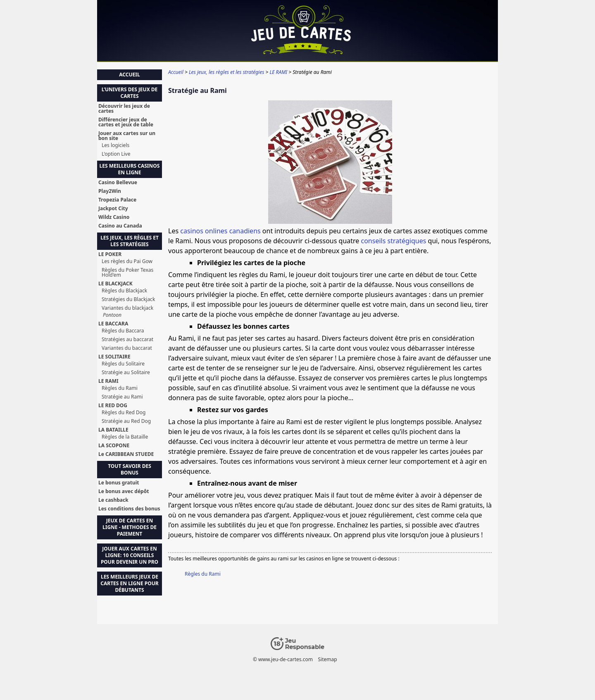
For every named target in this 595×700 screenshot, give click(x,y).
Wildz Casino (114, 217)
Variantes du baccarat (127, 348)
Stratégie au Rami (122, 397)
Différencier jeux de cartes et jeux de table (126, 122)
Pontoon (112, 315)
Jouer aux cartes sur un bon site (127, 136)
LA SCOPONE (114, 446)
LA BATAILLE (113, 430)
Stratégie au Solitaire (126, 373)
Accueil (129, 75)
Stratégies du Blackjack (128, 299)
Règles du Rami (203, 574)
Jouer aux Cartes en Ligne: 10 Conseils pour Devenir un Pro (130, 555)
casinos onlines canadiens (220, 231)
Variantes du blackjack (127, 308)
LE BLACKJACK (115, 284)
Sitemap (327, 659)
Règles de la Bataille (125, 437)
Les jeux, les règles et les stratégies (130, 241)
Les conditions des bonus (129, 509)
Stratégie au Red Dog (126, 421)
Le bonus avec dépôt (124, 491)
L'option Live (116, 154)
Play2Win (110, 191)
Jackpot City (113, 209)
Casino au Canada (120, 226)
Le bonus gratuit (119, 483)
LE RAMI (108, 381)
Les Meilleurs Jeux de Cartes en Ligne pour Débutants (129, 583)
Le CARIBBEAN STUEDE (126, 454)
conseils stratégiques (394, 241)
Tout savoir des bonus (130, 469)
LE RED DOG (113, 406)
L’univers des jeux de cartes (130, 93)
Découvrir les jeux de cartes (124, 109)
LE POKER (110, 254)
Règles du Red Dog (124, 413)
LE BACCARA (113, 324)
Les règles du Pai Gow (127, 261)
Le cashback (113, 500)
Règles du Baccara (123, 331)
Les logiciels (115, 145)
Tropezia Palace (117, 200)
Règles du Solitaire (123, 364)
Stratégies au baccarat (127, 339)
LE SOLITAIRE (114, 357)
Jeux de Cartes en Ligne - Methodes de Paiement (130, 527)
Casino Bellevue (118, 183)
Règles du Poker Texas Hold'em (127, 273)
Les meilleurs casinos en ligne (130, 169)
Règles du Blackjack (124, 291)
